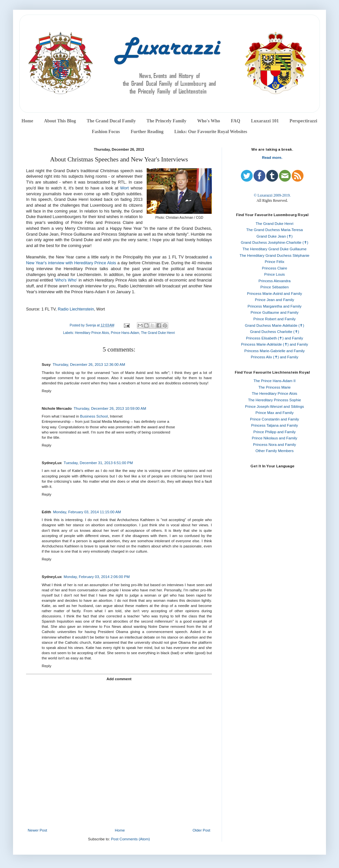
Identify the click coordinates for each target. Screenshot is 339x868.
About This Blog (60, 121)
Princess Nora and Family (274, 445)
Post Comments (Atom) (130, 839)
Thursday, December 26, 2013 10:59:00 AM (110, 408)
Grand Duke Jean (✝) (275, 236)
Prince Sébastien (275, 287)
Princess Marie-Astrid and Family (275, 294)
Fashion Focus (106, 132)
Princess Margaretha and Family (274, 306)
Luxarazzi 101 (265, 121)
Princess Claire (275, 268)
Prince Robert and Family (274, 319)
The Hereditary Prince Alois (275, 393)
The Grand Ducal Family (111, 121)
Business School (94, 416)
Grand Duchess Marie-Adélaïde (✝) (274, 325)
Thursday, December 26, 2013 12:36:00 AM (89, 365)
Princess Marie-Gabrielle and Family (275, 351)
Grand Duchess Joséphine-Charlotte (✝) (275, 242)
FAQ (236, 121)
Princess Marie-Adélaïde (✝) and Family (274, 344)
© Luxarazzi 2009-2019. (272, 195)
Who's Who (209, 121)
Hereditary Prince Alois (92, 333)
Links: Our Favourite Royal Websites (211, 132)
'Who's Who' (66, 280)
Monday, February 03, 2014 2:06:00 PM (96, 577)
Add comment (119, 679)
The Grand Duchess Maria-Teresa (275, 230)
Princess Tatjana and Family (274, 425)
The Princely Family (167, 121)
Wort (125, 188)
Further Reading (147, 132)
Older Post (201, 830)
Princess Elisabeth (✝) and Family (275, 338)
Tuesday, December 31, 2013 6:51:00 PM (98, 463)
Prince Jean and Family (274, 300)
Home (27, 121)
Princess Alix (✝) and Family (274, 357)
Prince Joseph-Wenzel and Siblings (275, 406)
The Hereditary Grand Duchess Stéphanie (274, 255)
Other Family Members (275, 451)
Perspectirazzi (303, 121)
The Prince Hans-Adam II (275, 381)
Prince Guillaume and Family (275, 312)
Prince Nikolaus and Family (275, 438)
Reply (46, 391)
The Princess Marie (275, 387)
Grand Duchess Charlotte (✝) (275, 332)
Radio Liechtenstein (76, 309)
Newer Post (37, 830)
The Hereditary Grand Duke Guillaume (274, 249)
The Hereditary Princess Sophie (274, 400)
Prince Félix (274, 262)
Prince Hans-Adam (125, 333)
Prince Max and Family (275, 413)
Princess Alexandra (274, 281)
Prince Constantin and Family (274, 419)
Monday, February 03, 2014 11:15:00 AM (87, 512)
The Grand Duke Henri (158, 333)
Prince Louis (275, 274)
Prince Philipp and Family (274, 432)
